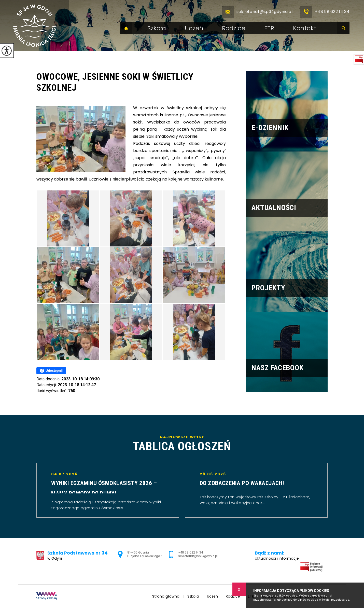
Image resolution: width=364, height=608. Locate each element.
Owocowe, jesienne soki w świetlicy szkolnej (115, 82)
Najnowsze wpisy (182, 444)
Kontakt (305, 28)
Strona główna (126, 28)
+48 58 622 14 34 (325, 12)
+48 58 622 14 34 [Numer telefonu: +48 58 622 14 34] (191, 552)
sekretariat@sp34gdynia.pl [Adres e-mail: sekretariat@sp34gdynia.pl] (198, 556)
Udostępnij (51, 371)
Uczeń (194, 28)
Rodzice (234, 28)
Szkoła (157, 28)
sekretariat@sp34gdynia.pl (257, 12)
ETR (269, 28)
